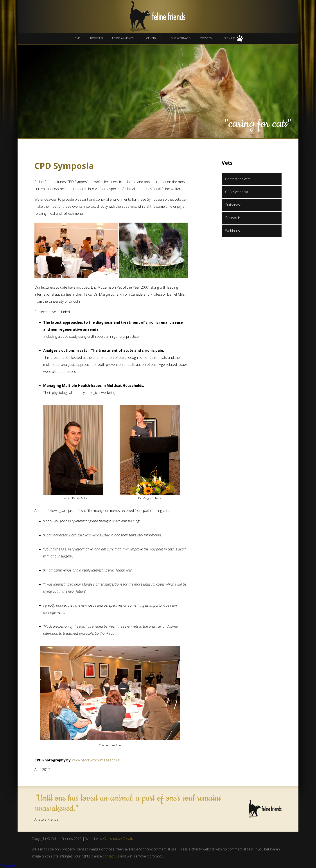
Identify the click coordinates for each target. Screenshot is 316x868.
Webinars (233, 231)
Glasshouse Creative (119, 839)
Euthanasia (234, 205)
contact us (111, 856)
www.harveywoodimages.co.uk (96, 760)
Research (233, 218)
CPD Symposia (237, 192)
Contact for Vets (238, 179)
